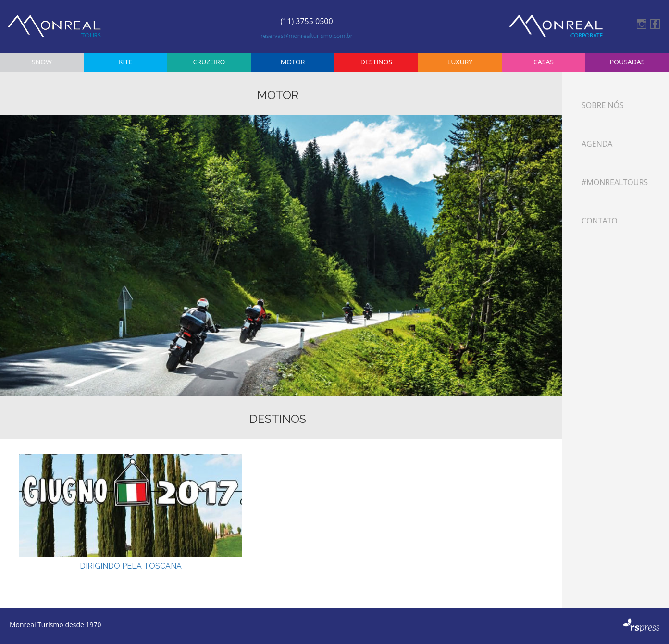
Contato (600, 221)
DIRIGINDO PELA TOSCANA (131, 566)
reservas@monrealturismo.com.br (306, 36)
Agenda (597, 144)
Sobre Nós (603, 105)
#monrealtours (615, 182)
